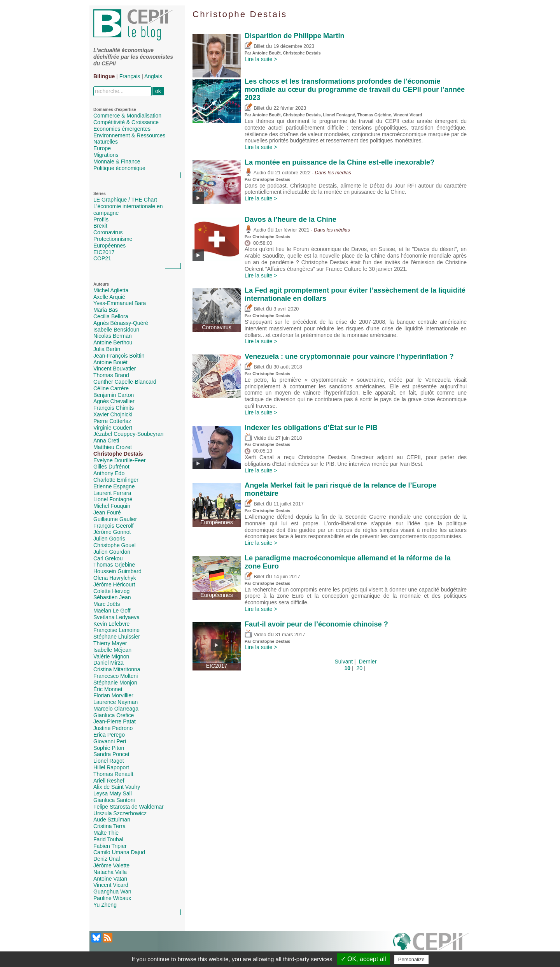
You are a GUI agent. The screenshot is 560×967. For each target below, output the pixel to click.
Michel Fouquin (112, 506)
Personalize (411, 959)
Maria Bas (106, 310)
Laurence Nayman (115, 702)
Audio (255, 173)
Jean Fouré (107, 512)
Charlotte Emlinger (116, 480)
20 (359, 668)
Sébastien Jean (112, 597)
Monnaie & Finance (117, 161)
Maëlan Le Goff (112, 611)
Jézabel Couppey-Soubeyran (129, 434)
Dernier (368, 662)
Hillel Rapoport (111, 767)
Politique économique (119, 168)
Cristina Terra (109, 826)
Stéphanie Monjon (115, 683)
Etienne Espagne (114, 486)
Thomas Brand (111, 375)
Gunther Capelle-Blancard (125, 382)
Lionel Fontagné (113, 499)
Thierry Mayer (110, 643)
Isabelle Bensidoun (116, 330)
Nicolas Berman (113, 336)
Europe (102, 148)
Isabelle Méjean (112, 650)
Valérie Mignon (111, 656)
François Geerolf (113, 526)
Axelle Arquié (109, 297)
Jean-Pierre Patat (115, 721)
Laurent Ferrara (112, 493)
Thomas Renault (113, 774)
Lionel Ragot (109, 761)
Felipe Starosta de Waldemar (129, 807)
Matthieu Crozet (113, 447)
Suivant (344, 662)
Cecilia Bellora (111, 316)
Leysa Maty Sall (113, 793)
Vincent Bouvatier (115, 369)
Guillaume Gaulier (115, 519)
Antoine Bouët (110, 362)
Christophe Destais (118, 454)
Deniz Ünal (107, 859)
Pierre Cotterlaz (112, 421)
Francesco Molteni (115, 676)
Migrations (106, 155)
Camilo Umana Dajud (119, 852)
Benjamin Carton (114, 395)
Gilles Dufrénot (111, 467)
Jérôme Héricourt (114, 584)
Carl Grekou (108, 558)
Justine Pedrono (113, 728)
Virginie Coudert (113, 428)
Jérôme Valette (111, 865)
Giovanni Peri (110, 741)
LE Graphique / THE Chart (125, 200)
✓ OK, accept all (363, 959)
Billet (255, 46)
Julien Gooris (109, 539)
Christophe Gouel (115, 545)
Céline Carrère (111, 388)
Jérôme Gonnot (112, 532)
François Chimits (114, 408)
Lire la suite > (261, 59)
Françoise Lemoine (116, 630)
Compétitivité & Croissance (126, 122)
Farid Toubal (108, 839)
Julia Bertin (107, 349)
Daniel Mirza (108, 663)
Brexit (100, 226)
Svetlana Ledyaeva (116, 617)
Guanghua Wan (112, 892)
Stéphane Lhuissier (117, 637)
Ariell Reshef (109, 781)
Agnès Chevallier (114, 401)
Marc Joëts (107, 604)
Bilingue (104, 76)
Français (130, 76)
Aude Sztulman (112, 820)
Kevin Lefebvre (111, 624)
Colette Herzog (111, 591)
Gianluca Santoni (114, 800)
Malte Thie (106, 833)
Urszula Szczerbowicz (120, 813)
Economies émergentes (122, 129)
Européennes (109, 246)
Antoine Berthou (113, 342)
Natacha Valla (110, 872)
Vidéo (255, 438)
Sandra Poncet (111, 754)
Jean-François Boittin (119, 356)
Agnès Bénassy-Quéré (121, 323)
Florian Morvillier (113, 695)
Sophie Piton (109, 748)
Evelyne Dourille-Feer (120, 460)
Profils (101, 219)
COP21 (102, 258)
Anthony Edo (109, 473)
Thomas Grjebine (114, 565)
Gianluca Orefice (114, 715)
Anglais (153, 76)
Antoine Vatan (110, 879)
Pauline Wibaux (112, 898)
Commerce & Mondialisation (127, 116)
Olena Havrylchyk (115, 578)
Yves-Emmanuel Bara (120, 303)
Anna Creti (106, 441)
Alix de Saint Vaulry (117, 787)
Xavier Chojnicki (113, 414)
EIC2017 (104, 252)
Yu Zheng (105, 905)
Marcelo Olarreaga (116, 709)
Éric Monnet (108, 689)
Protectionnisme (113, 239)
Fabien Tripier (110, 846)
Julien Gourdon (112, 552)
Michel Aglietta (111, 290)
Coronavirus (108, 232)
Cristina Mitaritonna (117, 669)
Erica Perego (109, 735)
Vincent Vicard (111, 885)
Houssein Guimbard (117, 571)
